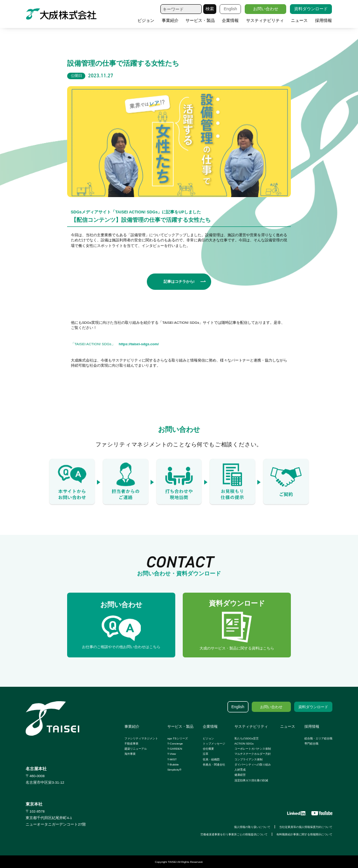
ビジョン (146, 21)
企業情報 (230, 21)
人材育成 (240, 769)
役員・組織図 (211, 759)
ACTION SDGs (244, 743)
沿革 (206, 754)
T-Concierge (175, 743)
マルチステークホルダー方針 (253, 754)
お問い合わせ (266, 9)
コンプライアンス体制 (248, 759)
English (231, 9)
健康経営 (240, 775)
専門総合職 (311, 743)
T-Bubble (173, 764)
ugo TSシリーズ (178, 738)
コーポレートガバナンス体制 (253, 748)
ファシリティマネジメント (141, 738)
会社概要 (208, 748)
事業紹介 (170, 21)
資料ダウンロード (311, 9)
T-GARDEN (175, 748)
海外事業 (130, 754)
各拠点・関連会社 (214, 764)
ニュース (299, 21)
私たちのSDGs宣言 (247, 738)
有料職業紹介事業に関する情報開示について (304, 834)
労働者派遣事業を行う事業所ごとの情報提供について (234, 834)
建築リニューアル (136, 748)
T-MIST (172, 759)
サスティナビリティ (265, 21)
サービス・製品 (200, 21)
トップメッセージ (214, 743)
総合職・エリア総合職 (318, 738)
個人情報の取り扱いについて (252, 827)
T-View (172, 754)
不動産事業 (131, 743)
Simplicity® (174, 769)
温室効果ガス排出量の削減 (251, 780)
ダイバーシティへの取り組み (253, 764)
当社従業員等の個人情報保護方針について (306, 827)
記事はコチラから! (179, 282)
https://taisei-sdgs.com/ (139, 344)
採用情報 (324, 21)
